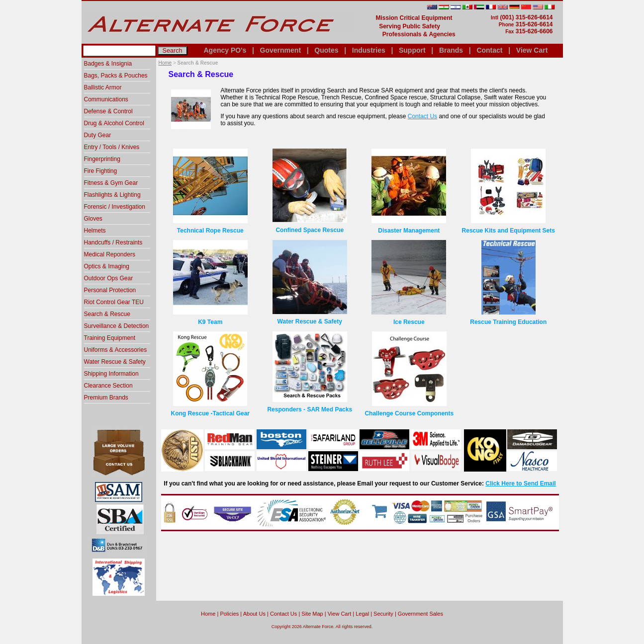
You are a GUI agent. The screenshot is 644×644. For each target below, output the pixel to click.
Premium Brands (106, 398)
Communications (106, 99)
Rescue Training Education (508, 322)
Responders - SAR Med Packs (310, 409)
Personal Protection (110, 290)
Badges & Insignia (108, 64)
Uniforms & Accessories (116, 350)
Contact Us (422, 116)
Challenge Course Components (409, 413)
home (208, 614)
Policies (229, 614)
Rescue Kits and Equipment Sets (508, 231)
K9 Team (210, 322)
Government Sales (420, 614)
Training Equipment (110, 338)
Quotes (326, 50)
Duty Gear (98, 135)
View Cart (532, 50)
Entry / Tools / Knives (112, 147)
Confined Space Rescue (310, 230)
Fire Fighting (101, 171)
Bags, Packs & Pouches (116, 76)
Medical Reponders (110, 254)
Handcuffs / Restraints (113, 242)
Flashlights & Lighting (112, 195)
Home (165, 63)
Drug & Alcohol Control (114, 123)
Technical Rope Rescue (210, 231)
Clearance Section (108, 386)
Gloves (93, 219)
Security (383, 614)
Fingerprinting (102, 159)
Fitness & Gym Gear (111, 183)
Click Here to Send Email (520, 483)
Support (412, 50)
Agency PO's (225, 50)
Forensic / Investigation (115, 207)
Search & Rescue (107, 314)
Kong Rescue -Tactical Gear (211, 413)
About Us (254, 614)
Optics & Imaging (107, 266)
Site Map (312, 614)
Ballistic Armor (103, 87)
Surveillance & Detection (117, 326)
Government (280, 50)
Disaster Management (409, 231)
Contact (489, 50)
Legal (362, 614)
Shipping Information (111, 374)
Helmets (95, 231)
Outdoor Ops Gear (109, 278)
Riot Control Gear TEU (114, 302)
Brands (451, 50)
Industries (369, 50)
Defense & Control (108, 111)
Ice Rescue (409, 322)
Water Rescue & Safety (310, 322)
